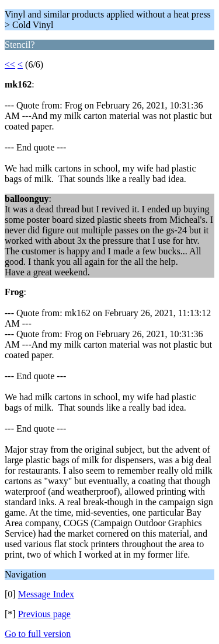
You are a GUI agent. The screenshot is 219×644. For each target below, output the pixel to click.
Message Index (46, 594)
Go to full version (38, 634)
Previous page (44, 614)
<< (10, 64)
